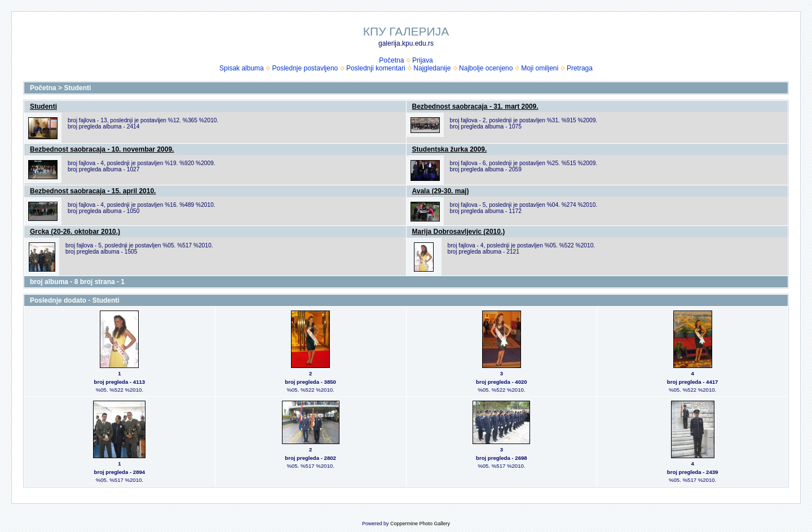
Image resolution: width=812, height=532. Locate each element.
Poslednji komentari (376, 68)
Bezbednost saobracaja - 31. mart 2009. (475, 107)
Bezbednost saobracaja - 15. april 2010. (93, 191)
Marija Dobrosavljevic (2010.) (459, 232)
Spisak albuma (242, 68)
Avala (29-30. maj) (441, 191)
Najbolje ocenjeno (486, 68)
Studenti (77, 88)
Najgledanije (432, 68)
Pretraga (580, 68)
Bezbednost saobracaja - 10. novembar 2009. (102, 149)
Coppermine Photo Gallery (420, 524)
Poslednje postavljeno (305, 68)
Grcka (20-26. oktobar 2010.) (75, 232)
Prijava (423, 60)
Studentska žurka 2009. (450, 149)
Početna (391, 60)
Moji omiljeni (540, 68)
